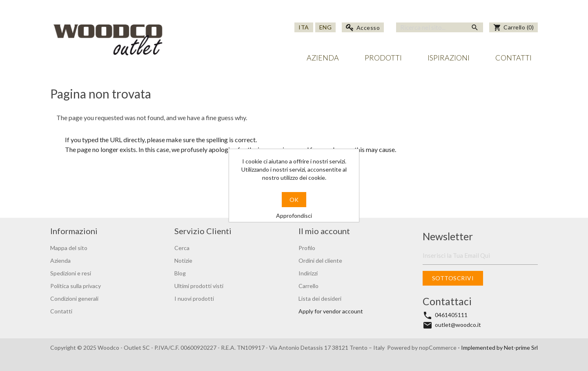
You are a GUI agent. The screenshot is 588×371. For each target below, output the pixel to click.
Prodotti (383, 58)
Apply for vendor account (331, 311)
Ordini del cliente (320, 260)
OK (294, 200)
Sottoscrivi (453, 278)
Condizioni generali (74, 298)
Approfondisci (294, 216)
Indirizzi (308, 273)
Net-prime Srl (521, 348)
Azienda (323, 58)
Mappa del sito (69, 248)
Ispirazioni (449, 58)
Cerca (182, 248)
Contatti (513, 58)
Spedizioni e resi (71, 273)
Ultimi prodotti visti (199, 286)
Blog (180, 273)
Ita (304, 27)
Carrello (308, 286)
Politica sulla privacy (76, 286)
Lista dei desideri (320, 298)
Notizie (183, 260)
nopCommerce (438, 348)
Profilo (307, 248)
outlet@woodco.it (458, 325)
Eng (326, 27)
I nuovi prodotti (194, 298)
